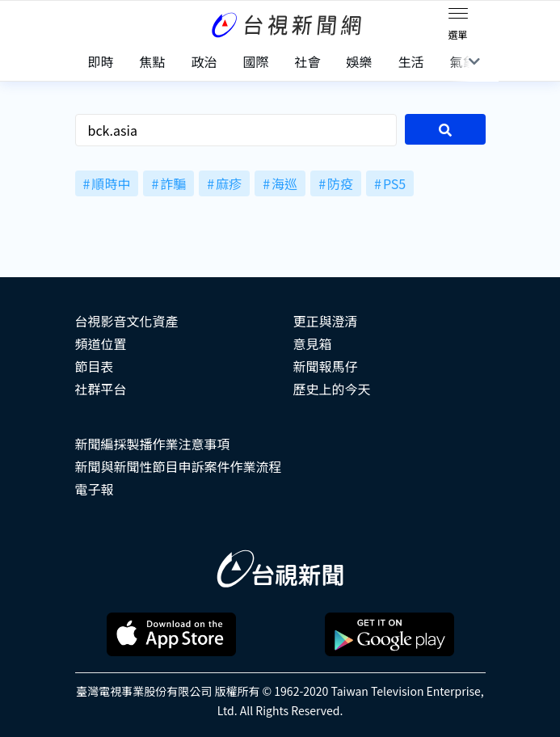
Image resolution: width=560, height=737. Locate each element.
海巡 (284, 183)
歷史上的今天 (332, 389)
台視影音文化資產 (127, 321)
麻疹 (229, 183)
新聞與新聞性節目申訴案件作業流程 (179, 466)
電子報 (95, 489)
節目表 (95, 366)
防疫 (340, 183)
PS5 (394, 183)
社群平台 (101, 389)
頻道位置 (101, 343)
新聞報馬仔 (326, 366)
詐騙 (173, 183)
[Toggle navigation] (458, 16)
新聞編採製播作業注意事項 (153, 444)
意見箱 (313, 343)
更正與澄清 (326, 321)
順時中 (111, 183)
